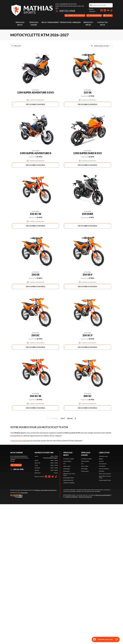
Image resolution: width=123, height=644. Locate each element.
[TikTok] (111, 10)
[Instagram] (105, 10)
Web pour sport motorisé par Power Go (46, 490)
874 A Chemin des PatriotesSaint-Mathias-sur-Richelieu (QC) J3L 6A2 (70, 6)
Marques (77, 22)
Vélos (44, 22)
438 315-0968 (65, 11)
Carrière (101, 461)
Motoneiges (67, 469)
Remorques (67, 471)
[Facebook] (102, 10)
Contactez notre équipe (19, 441)
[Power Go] (34, 496)
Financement (53, 22)
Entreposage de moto (105, 480)
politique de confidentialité (103, 495)
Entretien (102, 471)
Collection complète (69, 483)
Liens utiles (104, 453)
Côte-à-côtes (67, 466)
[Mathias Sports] (32, 10)
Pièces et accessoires (105, 474)
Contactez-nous (103, 456)
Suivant (72, 418)
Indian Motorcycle (68, 480)
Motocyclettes (67, 461)
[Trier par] (101, 46)
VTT (64, 464)
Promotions (66, 22)
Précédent (52, 418)
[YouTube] (108, 10)
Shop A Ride (24, 493)
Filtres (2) (16, 46)
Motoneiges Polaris (69, 478)
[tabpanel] (46, 465)
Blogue (101, 459)
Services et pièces (104, 469)
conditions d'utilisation (71, 497)
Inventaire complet (68, 459)
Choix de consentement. (85, 497)
